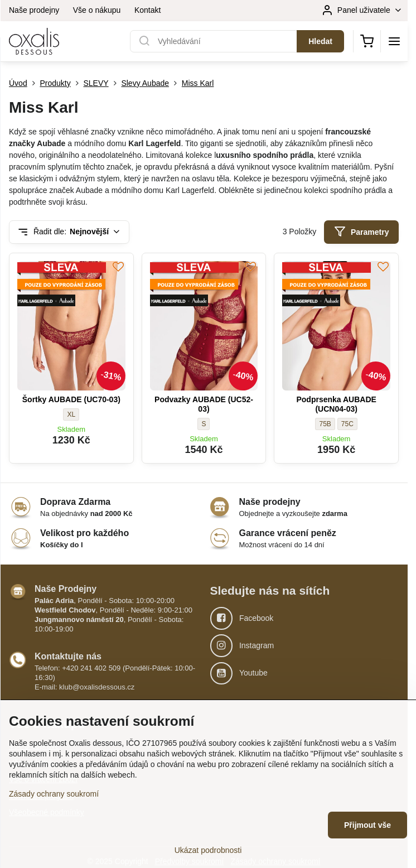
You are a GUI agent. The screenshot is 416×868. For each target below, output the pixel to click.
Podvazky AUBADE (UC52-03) (204, 404)
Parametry (362, 232)
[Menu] (394, 41)
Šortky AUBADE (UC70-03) (71, 399)
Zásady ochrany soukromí (54, 794)
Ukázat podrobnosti (208, 850)
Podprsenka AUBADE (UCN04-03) (336, 404)
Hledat (320, 41)
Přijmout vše (367, 825)
